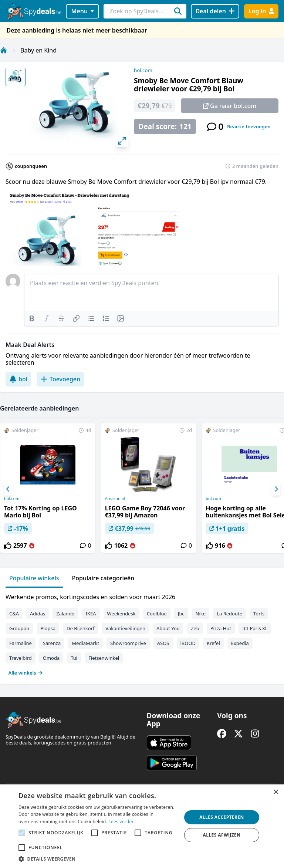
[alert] (142, 826)
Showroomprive (128, 643)
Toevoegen (60, 379)
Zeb (195, 628)
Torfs (259, 614)
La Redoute (229, 614)
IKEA (91, 614)
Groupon (19, 628)
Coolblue (157, 614)
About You (168, 628)
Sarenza (52, 643)
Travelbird (21, 658)
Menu (83, 11)
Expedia (240, 643)
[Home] (4, 50)
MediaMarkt (85, 643)
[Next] (276, 489)
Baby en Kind (38, 50)
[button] (98, 859)
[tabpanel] (142, 633)
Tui (74, 658)
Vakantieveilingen (125, 628)
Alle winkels (26, 673)
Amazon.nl (115, 499)
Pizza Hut (221, 628)
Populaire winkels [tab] (34, 578)
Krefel (213, 643)
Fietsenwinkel (104, 658)
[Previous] (8, 489)
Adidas (38, 614)
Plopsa (48, 628)
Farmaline (21, 643)
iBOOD (188, 643)
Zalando (65, 614)
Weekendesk (121, 614)
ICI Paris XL (255, 628)
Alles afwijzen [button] (222, 835)
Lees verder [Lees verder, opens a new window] (121, 822)
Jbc (181, 614)
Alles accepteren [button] (222, 817)
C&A (14, 614)
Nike (201, 614)
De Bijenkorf (80, 628)
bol (18, 379)
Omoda (51, 658)
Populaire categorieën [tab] (103, 578)
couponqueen (31, 166)
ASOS (163, 643)
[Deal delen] (215, 11)
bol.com (143, 70)
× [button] (276, 792)
